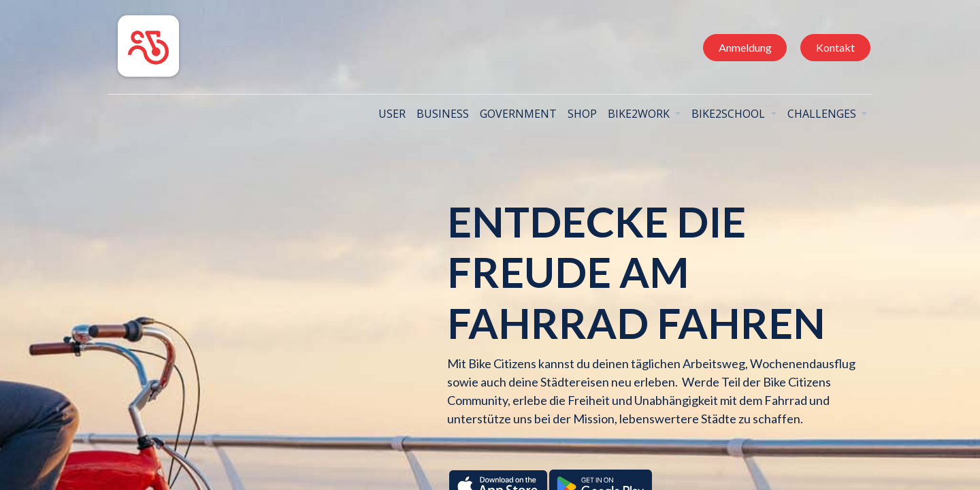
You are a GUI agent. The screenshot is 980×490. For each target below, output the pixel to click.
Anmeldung (740, 47)
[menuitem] (388, 114)
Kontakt (831, 47)
